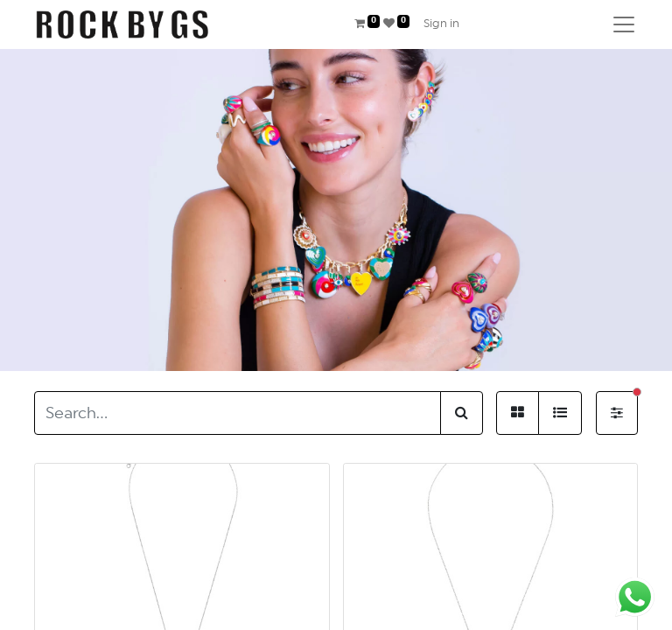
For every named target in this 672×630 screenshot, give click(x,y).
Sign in (441, 24)
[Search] (462, 413)
